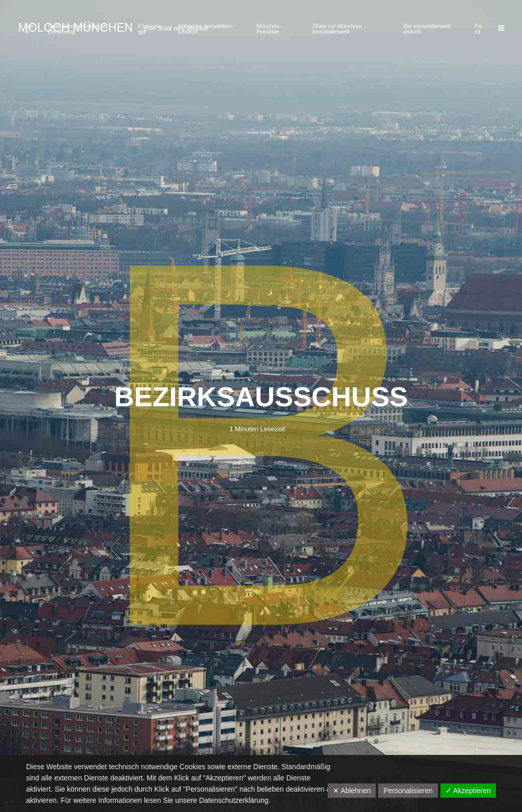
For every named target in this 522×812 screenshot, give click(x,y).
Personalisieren (408, 791)
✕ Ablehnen (352, 791)
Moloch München (76, 28)
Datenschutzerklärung (233, 800)
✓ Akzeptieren (468, 791)
